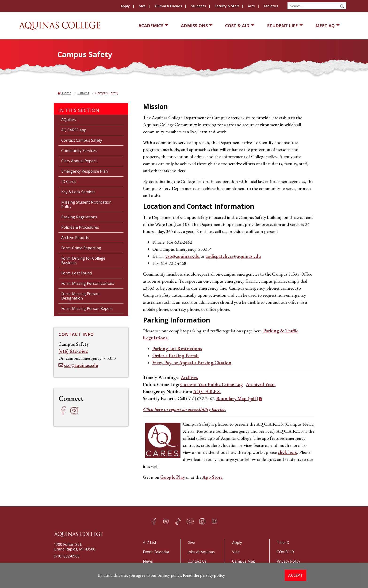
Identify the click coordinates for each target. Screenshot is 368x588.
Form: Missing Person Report (87, 308)
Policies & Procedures (80, 227)
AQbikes (69, 120)
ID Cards (69, 182)
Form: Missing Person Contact (88, 283)
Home (66, 93)
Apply (125, 6)
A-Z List (150, 542)
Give (142, 6)
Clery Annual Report (79, 161)
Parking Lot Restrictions (177, 349)
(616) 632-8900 (67, 556)
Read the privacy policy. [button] (204, 585)
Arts (251, 6)
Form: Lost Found (77, 273)
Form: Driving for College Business (83, 260)
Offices (83, 93)
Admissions (194, 26)
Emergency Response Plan (84, 171)
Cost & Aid (237, 26)
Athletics (271, 6)
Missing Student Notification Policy (86, 204)
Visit (236, 552)
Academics (151, 26)
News (148, 561)
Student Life (282, 26)
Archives (189, 377)
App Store (213, 477)
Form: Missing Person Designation (80, 296)
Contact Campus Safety (82, 140)
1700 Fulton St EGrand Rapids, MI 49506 (75, 547)
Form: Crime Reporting (81, 248)
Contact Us (197, 561)
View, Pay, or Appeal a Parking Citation (192, 363)
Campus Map (244, 561)
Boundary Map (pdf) (237, 398)
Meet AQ (325, 26)
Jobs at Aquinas (201, 552)
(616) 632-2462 (73, 351)
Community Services (79, 151)
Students (198, 6)
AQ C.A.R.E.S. (207, 391)
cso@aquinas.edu (183, 256)
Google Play (173, 477)
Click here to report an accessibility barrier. (184, 409)
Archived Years (261, 384)
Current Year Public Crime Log (212, 384)
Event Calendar (156, 552)
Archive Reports (75, 238)
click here (287, 452)
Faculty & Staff (227, 6)
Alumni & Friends (168, 6)
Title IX (283, 542)
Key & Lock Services (78, 192)
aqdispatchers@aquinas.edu (233, 256)
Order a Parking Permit (176, 356)
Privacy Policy (288, 561)
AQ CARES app (74, 130)
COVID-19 (285, 552)
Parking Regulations (79, 217)
